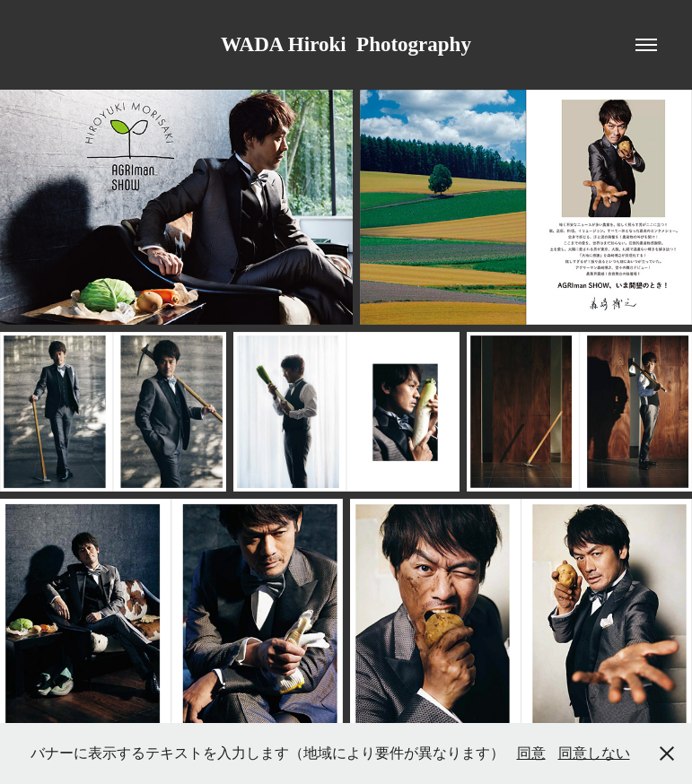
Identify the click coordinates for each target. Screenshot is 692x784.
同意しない (594, 753)
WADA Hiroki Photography (346, 44)
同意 (531, 753)
